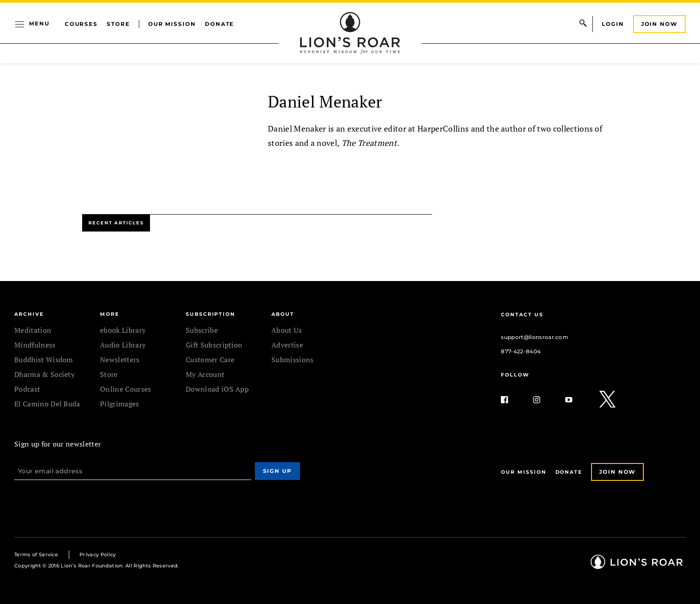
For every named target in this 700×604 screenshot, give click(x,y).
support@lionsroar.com (535, 337)
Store (118, 24)
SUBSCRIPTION (210, 314)
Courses (81, 24)
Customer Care (210, 360)
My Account (205, 374)
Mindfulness (35, 345)
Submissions (293, 360)
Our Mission (172, 24)
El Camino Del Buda (47, 404)
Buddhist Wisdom (44, 360)
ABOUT (283, 314)
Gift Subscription (214, 345)
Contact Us (522, 314)
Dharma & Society (44, 374)
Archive (29, 314)
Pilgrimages (120, 404)
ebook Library (123, 330)
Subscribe (202, 330)
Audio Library (123, 345)
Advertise (287, 345)
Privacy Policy (98, 554)
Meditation (33, 330)
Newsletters (120, 360)
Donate (220, 24)
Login (613, 24)
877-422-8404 (521, 351)
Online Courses (125, 389)
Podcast (27, 389)
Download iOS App (217, 389)
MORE (110, 314)
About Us (287, 330)
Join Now (659, 24)
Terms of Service (36, 554)
